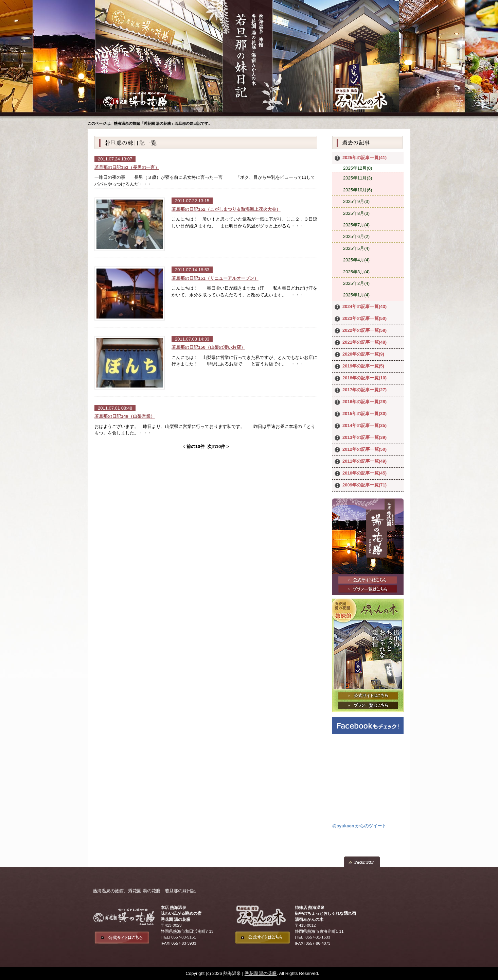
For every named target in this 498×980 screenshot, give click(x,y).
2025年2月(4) (356, 283)
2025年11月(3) (358, 178)
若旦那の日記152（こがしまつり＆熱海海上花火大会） (226, 209)
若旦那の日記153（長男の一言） (127, 167)
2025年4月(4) (356, 260)
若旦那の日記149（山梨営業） (125, 416)
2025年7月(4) (356, 225)
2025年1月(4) (356, 295)
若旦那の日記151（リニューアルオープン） (215, 278)
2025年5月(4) (356, 248)
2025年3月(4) (356, 272)
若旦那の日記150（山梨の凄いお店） (208, 347)
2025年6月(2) (356, 236)
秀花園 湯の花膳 (261, 973)
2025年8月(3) (356, 213)
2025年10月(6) (358, 190)
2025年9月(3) (356, 201)
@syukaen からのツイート (359, 826)
